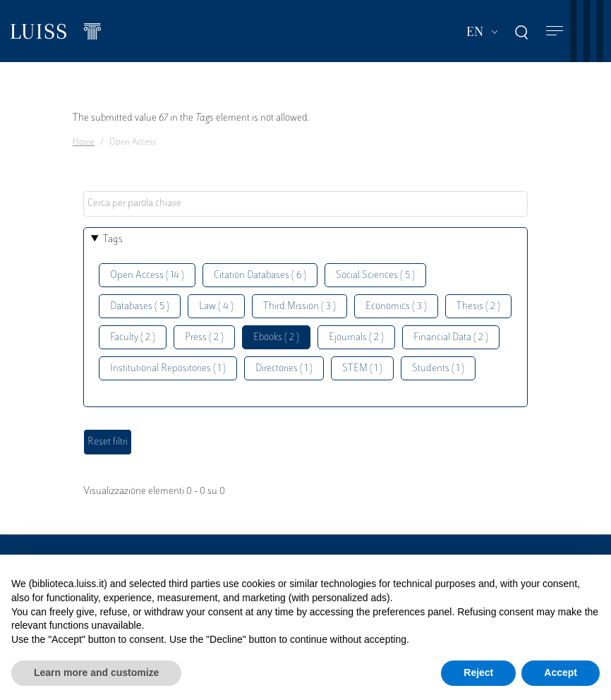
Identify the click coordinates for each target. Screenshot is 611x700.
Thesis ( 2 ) (478, 307)
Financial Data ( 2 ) (451, 338)
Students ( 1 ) (438, 369)
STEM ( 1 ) (362, 369)
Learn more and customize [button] (96, 672)
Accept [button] (561, 672)
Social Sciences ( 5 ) (375, 276)
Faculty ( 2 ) (133, 338)
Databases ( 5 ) (140, 307)
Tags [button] (113, 240)
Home (84, 143)
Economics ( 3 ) (396, 307)
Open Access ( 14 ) (147, 276)
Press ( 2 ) (204, 338)
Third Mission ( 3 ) (300, 307)
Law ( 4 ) (216, 307)
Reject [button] (478, 672)
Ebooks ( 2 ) (276, 338)
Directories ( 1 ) (284, 369)
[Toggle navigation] (555, 31)
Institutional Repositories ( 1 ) (168, 369)
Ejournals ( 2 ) (356, 338)
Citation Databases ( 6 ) (260, 276)
